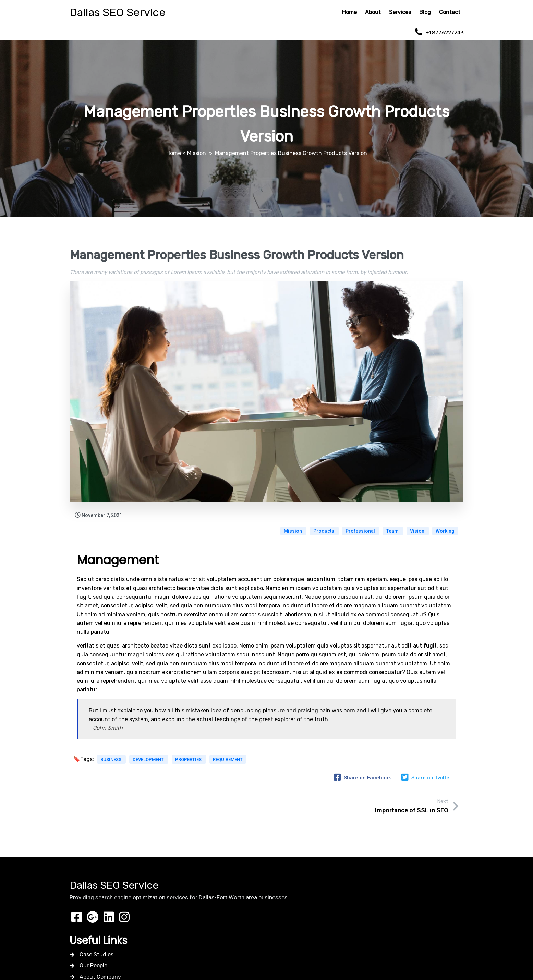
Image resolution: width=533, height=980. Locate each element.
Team (393, 527)
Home (174, 152)
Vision (418, 527)
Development (149, 757)
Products (324, 527)
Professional (361, 527)
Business (111, 757)
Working (445, 527)
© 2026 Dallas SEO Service (267, 940)
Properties (189, 757)
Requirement (228, 757)
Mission (197, 152)
